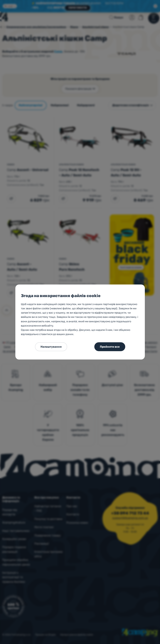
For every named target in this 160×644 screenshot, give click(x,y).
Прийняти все (110, 347)
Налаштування (51, 347)
